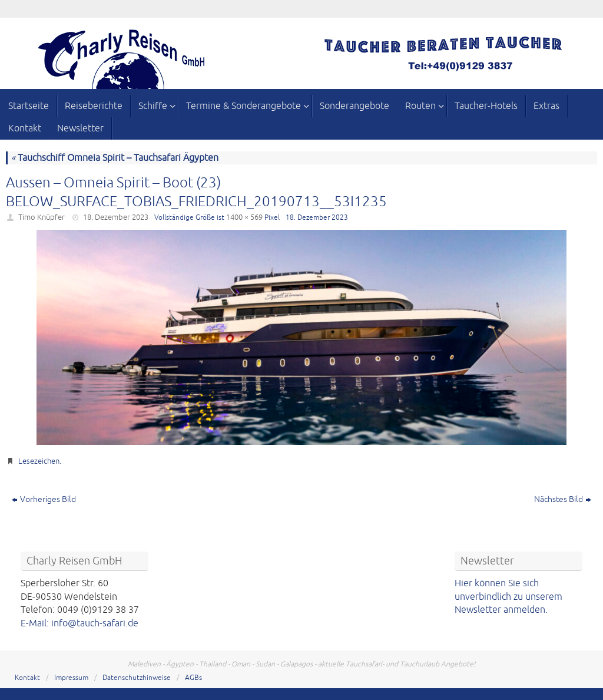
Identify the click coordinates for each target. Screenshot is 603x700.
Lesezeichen (39, 461)
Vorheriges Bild (44, 499)
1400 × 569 (244, 217)
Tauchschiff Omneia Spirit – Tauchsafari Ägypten (115, 158)
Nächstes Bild (563, 499)
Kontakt (27, 678)
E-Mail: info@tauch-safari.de (79, 623)
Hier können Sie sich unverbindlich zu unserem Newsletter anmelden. (508, 597)
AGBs (193, 678)
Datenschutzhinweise (137, 678)
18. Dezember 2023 (116, 217)
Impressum (71, 678)
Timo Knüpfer (42, 217)
